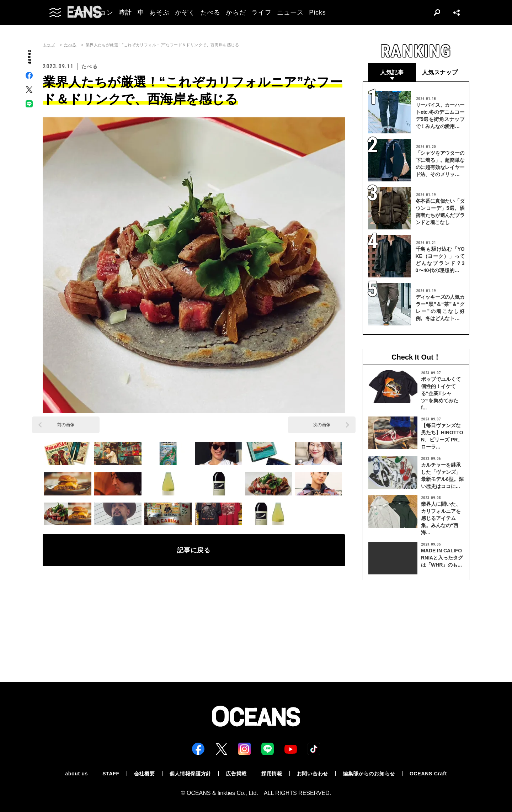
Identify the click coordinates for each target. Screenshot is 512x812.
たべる (70, 45)
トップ (49, 45)
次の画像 (322, 425)
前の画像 (66, 425)
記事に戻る (194, 550)
